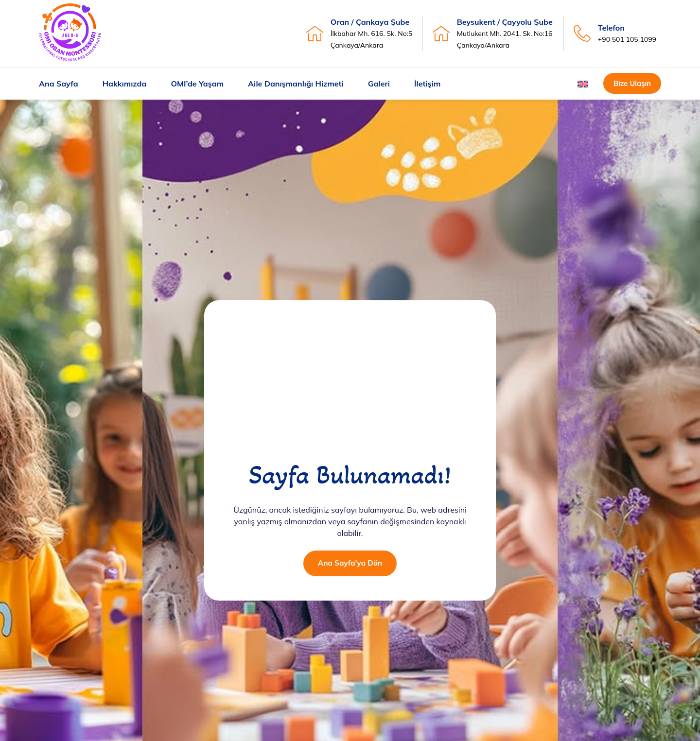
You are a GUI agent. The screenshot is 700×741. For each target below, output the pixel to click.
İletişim (427, 84)
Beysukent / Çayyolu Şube (505, 22)
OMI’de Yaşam (197, 84)
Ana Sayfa (59, 84)
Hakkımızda (125, 84)
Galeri (379, 84)
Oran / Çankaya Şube (370, 22)
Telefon (611, 28)
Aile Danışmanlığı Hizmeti (296, 84)
